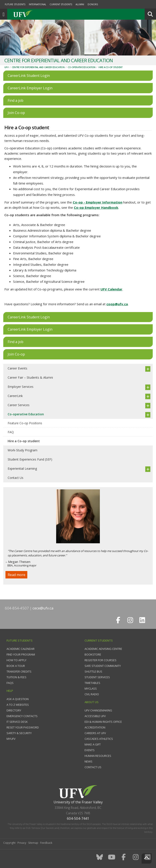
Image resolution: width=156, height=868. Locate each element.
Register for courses (101, 660)
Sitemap (33, 843)
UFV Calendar (111, 289)
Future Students (15, 4)
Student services (97, 677)
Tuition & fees (16, 677)
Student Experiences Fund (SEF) (30, 459)
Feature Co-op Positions (25, 423)
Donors (93, 4)
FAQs (10, 683)
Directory (14, 710)
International (37, 4)
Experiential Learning (22, 469)
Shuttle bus (93, 671)
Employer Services (21, 387)
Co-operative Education (82, 67)
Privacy (22, 843)
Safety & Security (19, 733)
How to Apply (16, 660)
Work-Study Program (23, 450)
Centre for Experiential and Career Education (38, 67)
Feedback (46, 843)
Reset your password (23, 727)
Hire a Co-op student (110, 67)
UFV (6, 67)
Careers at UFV (95, 733)
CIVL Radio (92, 694)
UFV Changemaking (98, 710)
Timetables (92, 683)
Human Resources (98, 756)
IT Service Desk (17, 722)
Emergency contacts (22, 716)
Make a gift (93, 744)
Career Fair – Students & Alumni (30, 377)
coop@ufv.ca (117, 304)
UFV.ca (39, 14)
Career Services (19, 405)
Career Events (17, 368)
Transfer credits (19, 671)
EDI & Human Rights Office (103, 722)
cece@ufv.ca (43, 608)
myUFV (11, 739)
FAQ (11, 432)
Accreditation (95, 727)
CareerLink (15, 396)
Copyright (9, 843)
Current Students (61, 4)
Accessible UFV (95, 716)
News (88, 761)
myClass (91, 689)
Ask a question (18, 699)
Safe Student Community (103, 666)
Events (90, 750)
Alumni (80, 4)
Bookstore (93, 654)
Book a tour (16, 666)
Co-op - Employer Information (98, 202)
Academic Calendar (21, 649)
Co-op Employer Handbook (96, 207)
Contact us (93, 767)
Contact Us (16, 478)
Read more (16, 575)
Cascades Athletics (99, 739)
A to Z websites (18, 705)
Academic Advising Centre (103, 649)
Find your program (21, 654)
